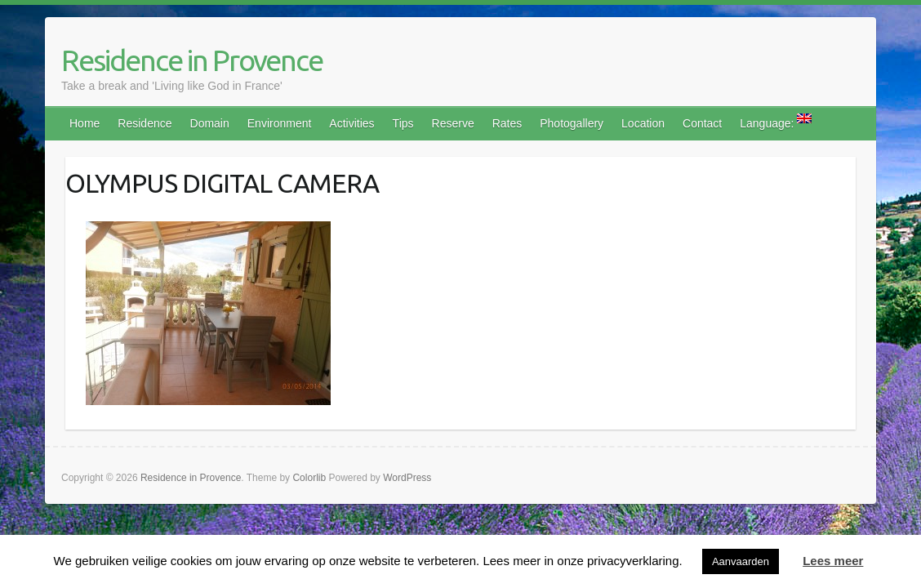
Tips (403, 123)
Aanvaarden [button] (741, 561)
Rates (507, 123)
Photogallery (572, 123)
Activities (351, 123)
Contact (702, 123)
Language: (776, 122)
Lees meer (833, 561)
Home (85, 123)
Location (643, 123)
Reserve (453, 123)
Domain (210, 123)
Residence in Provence (192, 60)
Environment (280, 123)
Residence (145, 123)
